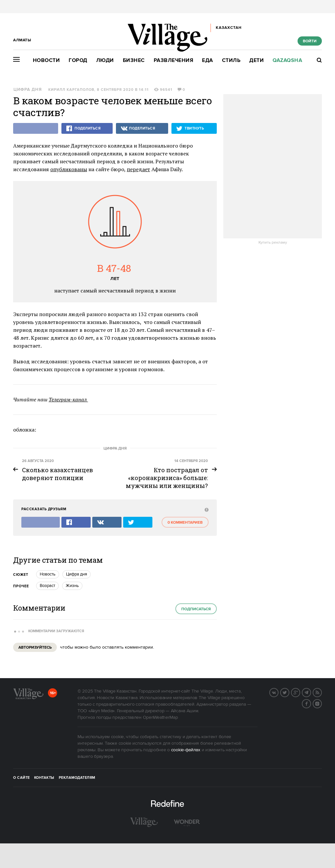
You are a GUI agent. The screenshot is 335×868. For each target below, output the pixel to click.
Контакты (44, 778)
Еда (208, 61)
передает (138, 169)
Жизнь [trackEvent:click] (72, 586)
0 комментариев (185, 523)
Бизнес (134, 61)
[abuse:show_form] (206, 509)
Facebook (311, 703)
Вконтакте (278, 692)
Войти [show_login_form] (310, 41)
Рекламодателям (77, 778)
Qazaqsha (287, 61)
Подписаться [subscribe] (196, 609)
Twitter (289, 692)
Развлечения (174, 61)
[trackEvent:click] (167, 474)
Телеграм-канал (68, 399)
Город (78, 61)
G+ (300, 692)
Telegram (311, 692)
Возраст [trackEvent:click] (47, 586)
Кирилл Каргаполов (71, 90)
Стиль (231, 61)
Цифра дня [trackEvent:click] (77, 574)
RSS (322, 692)
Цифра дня (28, 90)
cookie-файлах (186, 750)
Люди (105, 61)
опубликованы (69, 169)
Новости (46, 61)
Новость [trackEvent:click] (48, 574)
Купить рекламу (273, 243)
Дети (257, 61)
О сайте (22, 778)
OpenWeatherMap (160, 717)
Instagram (322, 703)
